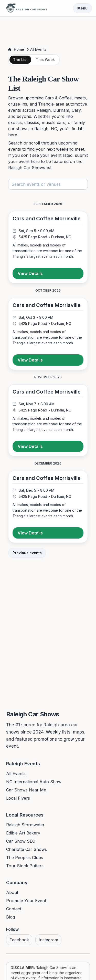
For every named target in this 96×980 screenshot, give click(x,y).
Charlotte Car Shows (26, 849)
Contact (14, 909)
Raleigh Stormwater (25, 825)
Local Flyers (18, 798)
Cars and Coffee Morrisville (47, 219)
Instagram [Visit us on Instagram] (48, 940)
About (12, 892)
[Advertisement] (48, 30)
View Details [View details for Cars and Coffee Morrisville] (30, 273)
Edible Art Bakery (23, 833)
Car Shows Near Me (26, 790)
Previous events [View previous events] (27, 553)
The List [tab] (20, 60)
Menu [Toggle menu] (82, 8)
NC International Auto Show (34, 782)
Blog (10, 917)
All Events (16, 773)
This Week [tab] (45, 60)
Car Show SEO (21, 841)
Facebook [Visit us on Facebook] (19, 940)
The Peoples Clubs (25, 858)
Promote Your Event (26, 901)
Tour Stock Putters (25, 866)
